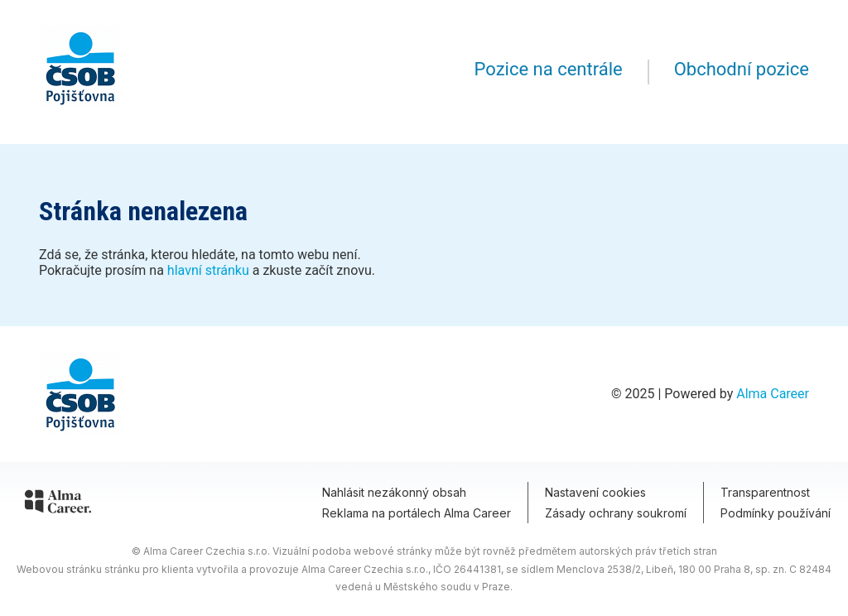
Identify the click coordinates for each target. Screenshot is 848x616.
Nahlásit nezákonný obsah (394, 492)
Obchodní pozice (742, 69)
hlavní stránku (208, 270)
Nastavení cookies (595, 492)
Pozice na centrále (549, 69)
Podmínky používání (776, 513)
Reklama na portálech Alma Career (417, 513)
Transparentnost (765, 492)
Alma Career (773, 394)
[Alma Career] (58, 504)
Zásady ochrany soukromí (616, 513)
